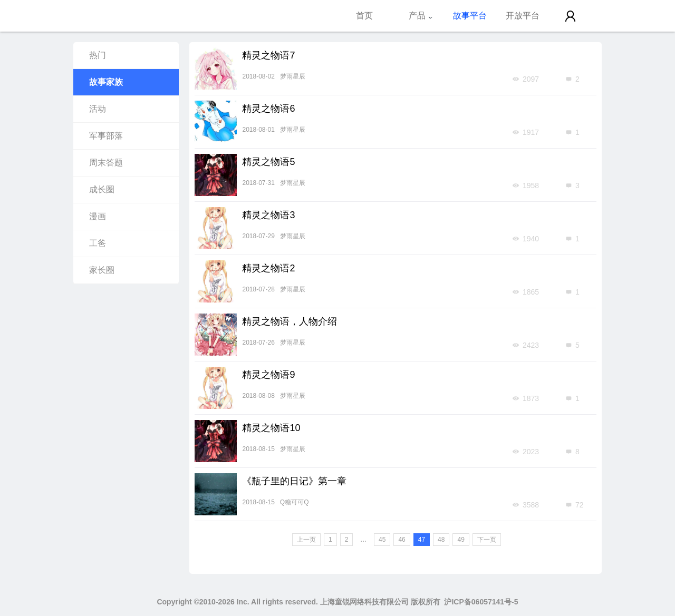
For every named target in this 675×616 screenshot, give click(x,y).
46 (402, 540)
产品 (421, 16)
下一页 (487, 540)
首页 (364, 16)
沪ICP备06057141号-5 (481, 602)
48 (441, 540)
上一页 (306, 540)
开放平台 (523, 16)
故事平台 (470, 16)
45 (382, 540)
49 (461, 540)
